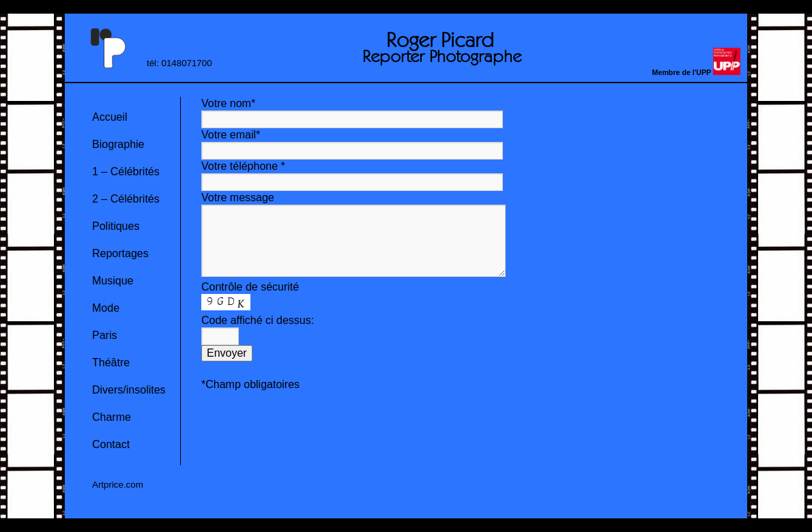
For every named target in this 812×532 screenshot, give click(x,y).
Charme (112, 417)
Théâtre (111, 363)
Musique (113, 281)
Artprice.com (118, 485)
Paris (104, 335)
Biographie (118, 144)
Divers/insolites (129, 390)
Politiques (116, 226)
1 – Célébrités (126, 172)
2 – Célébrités (126, 199)
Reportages (120, 253)
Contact (111, 444)
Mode (106, 308)
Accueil (110, 117)
